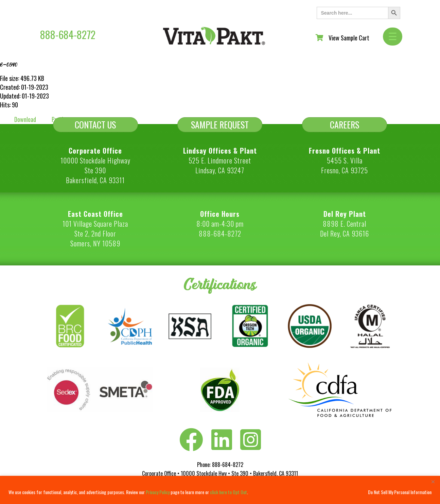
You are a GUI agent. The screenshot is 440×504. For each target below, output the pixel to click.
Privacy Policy (158, 492)
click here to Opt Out (228, 492)
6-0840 (9, 65)
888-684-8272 (68, 34)
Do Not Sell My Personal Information (400, 492)
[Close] (433, 482)
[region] (220, 490)
